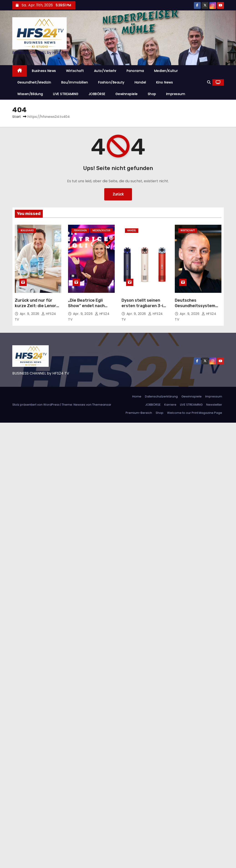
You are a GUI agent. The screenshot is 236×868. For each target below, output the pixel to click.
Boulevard (27, 231)
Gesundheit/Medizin (34, 82)
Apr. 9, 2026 (30, 314)
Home (137, 396)
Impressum (176, 94)
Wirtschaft (75, 71)
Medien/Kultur (166, 71)
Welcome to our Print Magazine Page (195, 413)
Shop (152, 94)
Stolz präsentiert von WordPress (36, 405)
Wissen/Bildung (30, 94)
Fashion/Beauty (111, 82)
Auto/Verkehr (105, 71)
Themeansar (102, 405)
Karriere (170, 405)
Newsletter (214, 405)
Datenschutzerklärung (161, 396)
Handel (140, 82)
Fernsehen (80, 231)
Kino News (165, 82)
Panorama (135, 71)
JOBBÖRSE (97, 94)
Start (17, 117)
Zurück (118, 194)
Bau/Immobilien (75, 82)
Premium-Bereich (139, 413)
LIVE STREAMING (66, 94)
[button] (209, 82)
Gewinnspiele (127, 94)
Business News (44, 71)
